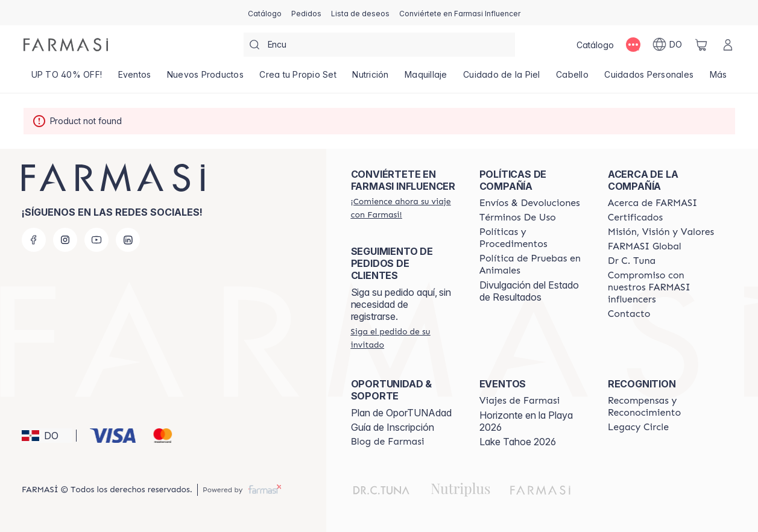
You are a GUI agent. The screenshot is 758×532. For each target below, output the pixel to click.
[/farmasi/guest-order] (404, 338)
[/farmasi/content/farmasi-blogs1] (388, 442)
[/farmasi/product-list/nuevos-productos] (205, 78)
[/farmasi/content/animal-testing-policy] (533, 264)
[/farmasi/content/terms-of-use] (518, 217)
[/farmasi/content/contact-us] (629, 314)
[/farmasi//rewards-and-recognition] (661, 407)
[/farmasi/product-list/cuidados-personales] (649, 78)
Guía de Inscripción (393, 427)
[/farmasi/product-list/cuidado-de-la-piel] (502, 78)
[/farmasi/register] (306, 13)
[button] (47, 436)
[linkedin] (128, 240)
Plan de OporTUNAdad (401, 413)
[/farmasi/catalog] (265, 13)
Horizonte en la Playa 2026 (526, 421)
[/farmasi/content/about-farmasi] (653, 203)
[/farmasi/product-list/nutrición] (371, 78)
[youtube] (96, 240)
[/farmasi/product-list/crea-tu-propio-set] (298, 78)
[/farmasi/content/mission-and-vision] (661, 232)
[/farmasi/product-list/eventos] (134, 78)
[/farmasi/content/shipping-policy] (530, 203)
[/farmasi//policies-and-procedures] (533, 238)
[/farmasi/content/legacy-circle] (638, 427)
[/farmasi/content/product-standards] (635, 217)
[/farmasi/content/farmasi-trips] (520, 401)
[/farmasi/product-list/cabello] (572, 78)
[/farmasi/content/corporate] (645, 246)
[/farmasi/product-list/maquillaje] (426, 78)
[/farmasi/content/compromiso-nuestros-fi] (661, 287)
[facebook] (34, 240)
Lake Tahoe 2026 (518, 442)
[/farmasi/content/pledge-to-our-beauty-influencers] (632, 261)
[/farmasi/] (66, 45)
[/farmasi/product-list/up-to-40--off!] (67, 78)
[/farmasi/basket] (701, 45)
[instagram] (65, 240)
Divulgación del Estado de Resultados (529, 291)
